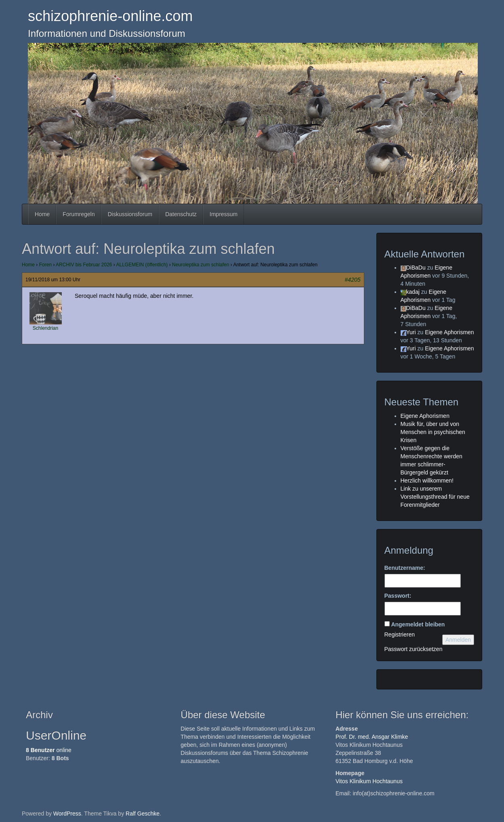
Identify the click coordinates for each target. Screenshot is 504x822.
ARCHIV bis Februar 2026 (84, 265)
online (49, 750)
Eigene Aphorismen (449, 332)
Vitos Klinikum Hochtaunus (369, 781)
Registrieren (400, 634)
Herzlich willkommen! (427, 481)
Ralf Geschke (143, 814)
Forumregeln (79, 214)
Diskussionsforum (130, 214)
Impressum (224, 214)
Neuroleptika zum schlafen (201, 265)
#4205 (353, 280)
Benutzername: (405, 568)
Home (42, 214)
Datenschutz (181, 214)
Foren (45, 265)
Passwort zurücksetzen (414, 649)
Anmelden (458, 640)
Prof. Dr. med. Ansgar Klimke (372, 737)
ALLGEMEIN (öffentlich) (142, 265)
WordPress (67, 814)
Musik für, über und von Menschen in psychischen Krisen (433, 432)
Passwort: (398, 596)
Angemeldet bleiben (418, 624)
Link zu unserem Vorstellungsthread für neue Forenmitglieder (435, 497)
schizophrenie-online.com (110, 16)
